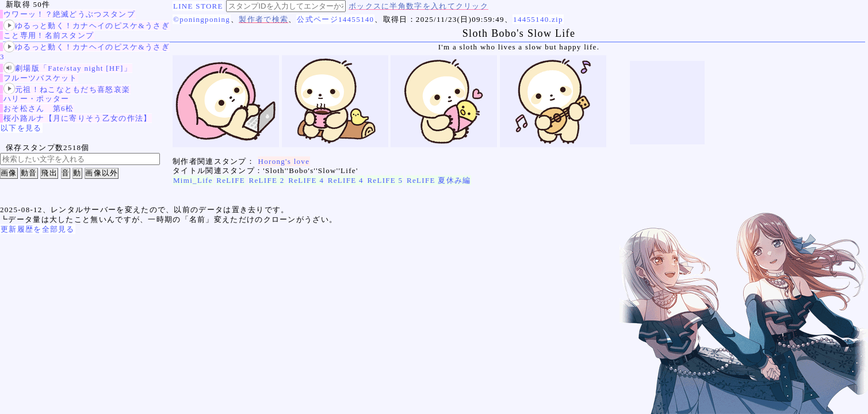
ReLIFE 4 (306, 180)
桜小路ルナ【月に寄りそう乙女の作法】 (77, 118)
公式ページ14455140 (335, 19)
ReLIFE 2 (267, 180)
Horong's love (284, 161)
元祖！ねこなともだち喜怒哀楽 (67, 89)
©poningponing (202, 19)
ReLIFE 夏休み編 (439, 180)
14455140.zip (538, 19)
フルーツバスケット (41, 78)
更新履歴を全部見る (38, 229)
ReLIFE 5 (385, 180)
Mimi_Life (193, 180)
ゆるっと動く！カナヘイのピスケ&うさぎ (87, 26)
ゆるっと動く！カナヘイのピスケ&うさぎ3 (85, 51)
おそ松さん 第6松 (39, 108)
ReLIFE (231, 180)
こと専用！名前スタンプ (49, 35)
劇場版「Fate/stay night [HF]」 (68, 68)
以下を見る (21, 128)
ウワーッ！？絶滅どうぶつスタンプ (69, 14)
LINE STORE (198, 6)
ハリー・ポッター (36, 99)
